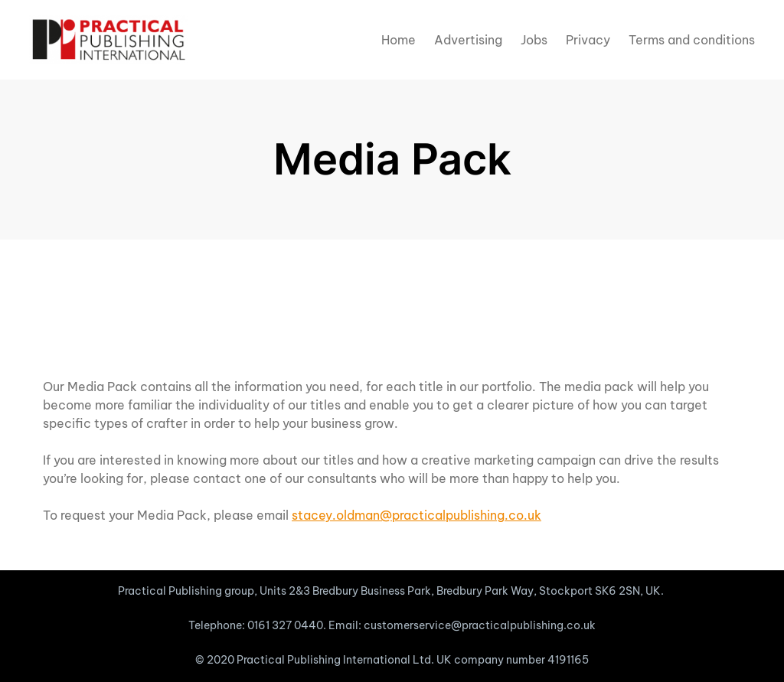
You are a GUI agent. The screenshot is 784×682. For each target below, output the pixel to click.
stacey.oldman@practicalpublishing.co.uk (416, 515)
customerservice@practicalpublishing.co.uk (480, 625)
